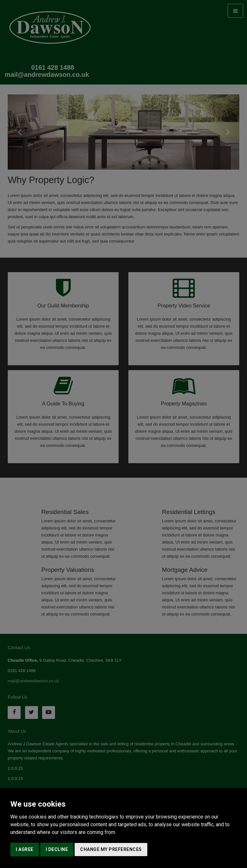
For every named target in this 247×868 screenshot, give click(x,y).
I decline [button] (57, 849)
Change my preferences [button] (111, 849)
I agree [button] (25, 849)
